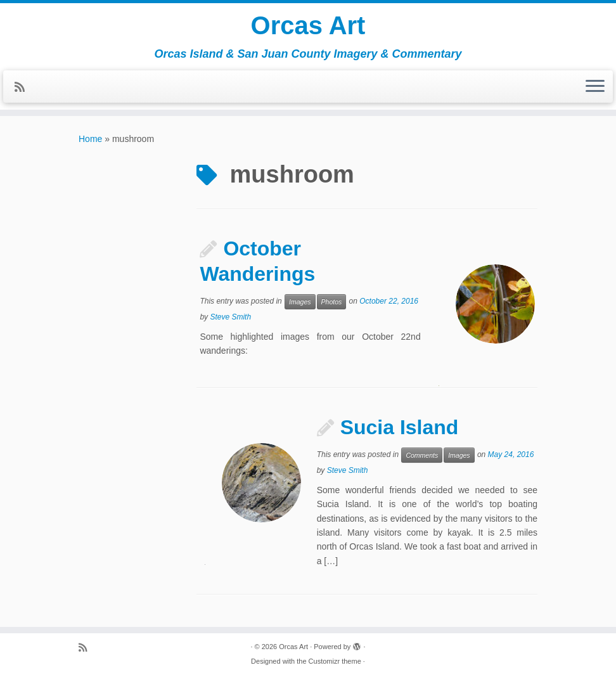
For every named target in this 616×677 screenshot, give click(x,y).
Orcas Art (308, 25)
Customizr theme (335, 661)
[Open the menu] (595, 87)
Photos (332, 302)
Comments (422, 455)
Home (90, 139)
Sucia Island (400, 427)
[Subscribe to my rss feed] (24, 87)
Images (300, 302)
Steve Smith (230, 317)
